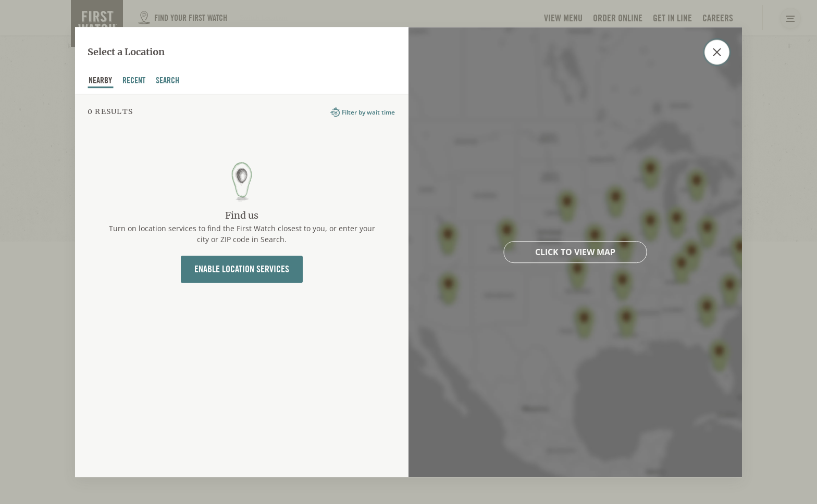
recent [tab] (134, 82)
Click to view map (575, 252)
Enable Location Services (242, 269)
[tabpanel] (242, 285)
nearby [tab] (101, 82)
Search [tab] (168, 82)
